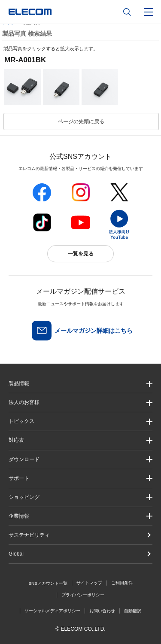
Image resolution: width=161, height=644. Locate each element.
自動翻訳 (133, 611)
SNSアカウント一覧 (48, 583)
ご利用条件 (122, 583)
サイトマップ (89, 583)
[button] (80, 421)
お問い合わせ (102, 611)
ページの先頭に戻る (81, 122)
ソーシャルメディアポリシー (52, 611)
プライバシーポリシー (83, 595)
